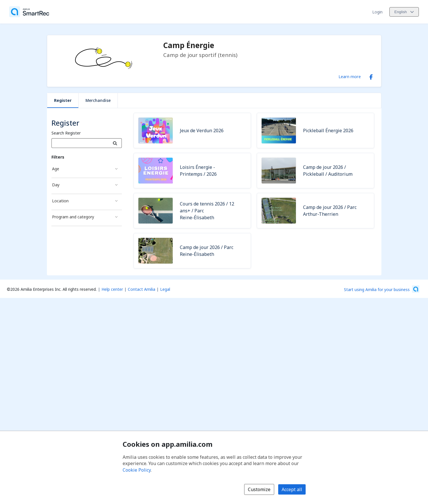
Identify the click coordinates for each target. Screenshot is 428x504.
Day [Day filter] (56, 185)
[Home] (29, 12)
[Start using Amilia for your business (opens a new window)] (382, 289)
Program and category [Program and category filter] (73, 217)
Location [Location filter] (60, 201)
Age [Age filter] (56, 169)
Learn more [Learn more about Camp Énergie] (350, 76)
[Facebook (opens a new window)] (371, 76)
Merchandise (98, 100)
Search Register (66, 133)
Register (63, 100)
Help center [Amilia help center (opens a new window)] (112, 289)
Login (377, 12)
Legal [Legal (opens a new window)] (165, 289)
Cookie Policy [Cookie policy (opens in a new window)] (137, 470)
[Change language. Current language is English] (404, 12)
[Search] (115, 143)
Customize (259, 489)
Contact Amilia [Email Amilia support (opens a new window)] (142, 289)
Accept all (292, 489)
